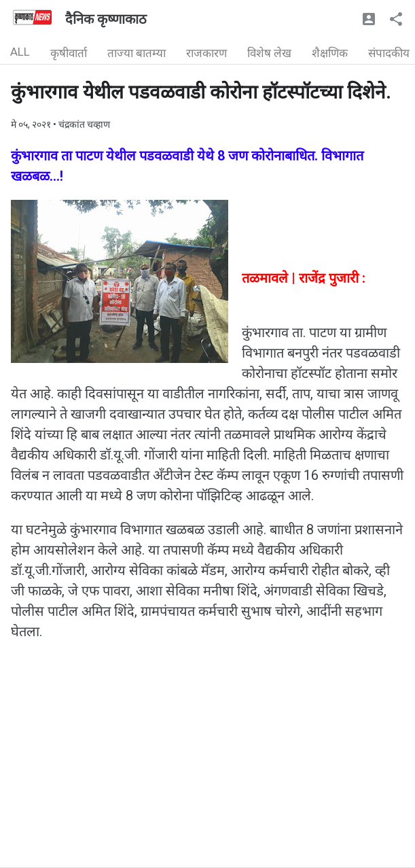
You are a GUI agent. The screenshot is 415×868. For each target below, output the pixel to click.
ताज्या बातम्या (137, 53)
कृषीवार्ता (69, 53)
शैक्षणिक (330, 53)
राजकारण (206, 53)
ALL (20, 52)
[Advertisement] (207, 772)
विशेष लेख (269, 53)
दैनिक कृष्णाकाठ (106, 19)
